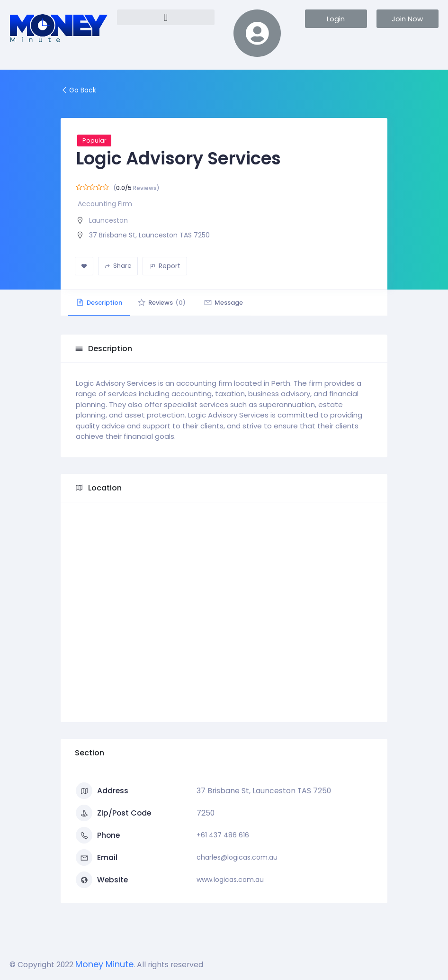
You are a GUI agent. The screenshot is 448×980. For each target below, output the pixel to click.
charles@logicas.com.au (237, 857)
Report (165, 266)
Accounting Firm (105, 204)
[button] (166, 17)
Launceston (108, 220)
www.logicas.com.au (230, 880)
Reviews (167, 303)
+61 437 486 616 (223, 835)
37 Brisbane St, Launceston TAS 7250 (149, 235)
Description (101, 303)
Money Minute (104, 964)
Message (232, 303)
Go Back (78, 90)
